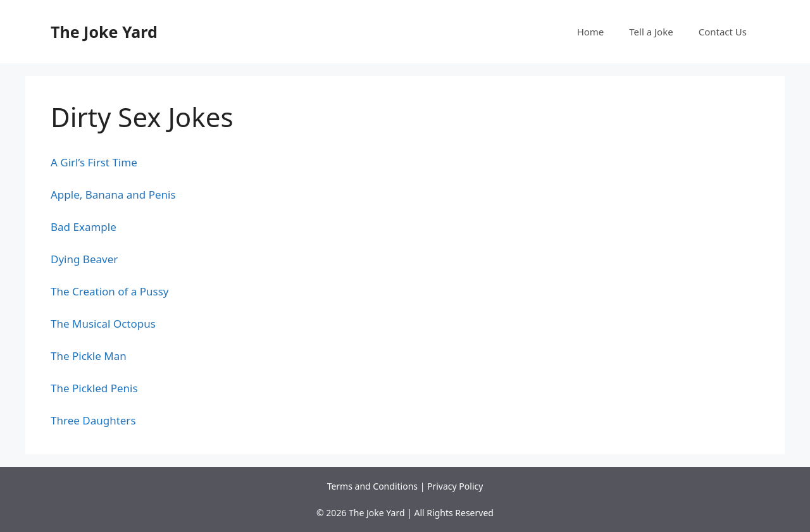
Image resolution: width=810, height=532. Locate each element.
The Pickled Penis (94, 388)
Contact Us (723, 32)
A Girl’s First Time (94, 162)
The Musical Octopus (103, 324)
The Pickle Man (89, 356)
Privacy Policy (455, 486)
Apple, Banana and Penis (113, 195)
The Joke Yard (104, 32)
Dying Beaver (84, 259)
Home (591, 32)
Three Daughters (93, 420)
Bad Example (84, 227)
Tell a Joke (651, 32)
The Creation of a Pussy (110, 291)
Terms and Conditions (372, 486)
